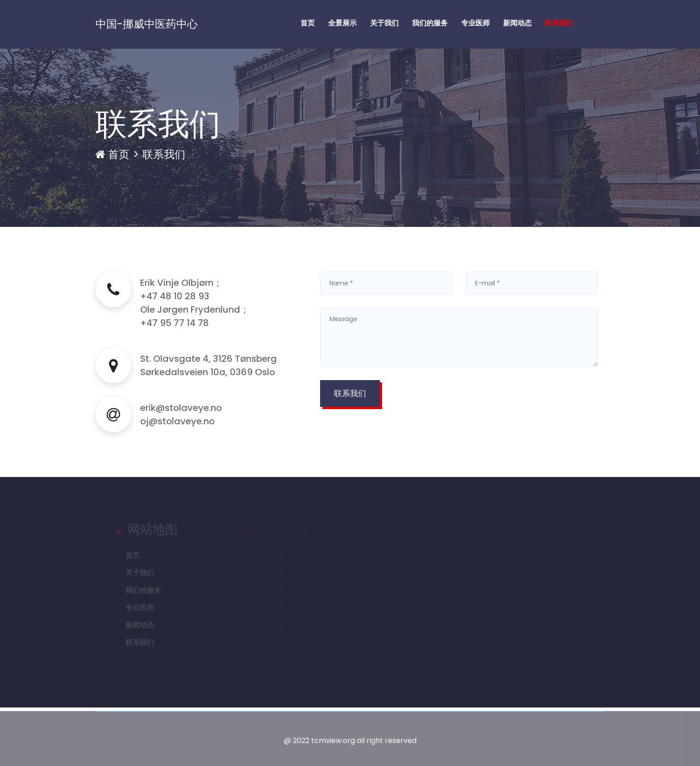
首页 (308, 23)
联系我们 (559, 23)
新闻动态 (517, 23)
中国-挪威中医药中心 (147, 24)
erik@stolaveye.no (181, 408)
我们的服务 (430, 23)
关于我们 (384, 23)
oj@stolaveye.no (177, 421)
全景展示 (342, 23)
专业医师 (475, 23)
